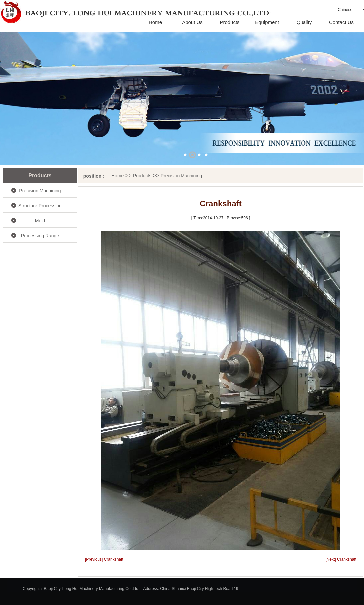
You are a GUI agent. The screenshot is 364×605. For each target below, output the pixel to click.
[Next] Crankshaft (341, 559)
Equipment (267, 22)
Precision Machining (40, 191)
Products (230, 22)
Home (155, 22)
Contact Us (341, 22)
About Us (192, 22)
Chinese (345, 10)
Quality (304, 22)
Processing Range (40, 236)
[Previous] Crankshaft (104, 559)
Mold (40, 221)
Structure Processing (40, 206)
